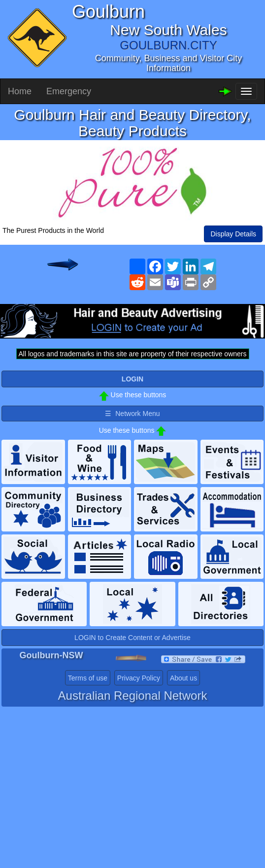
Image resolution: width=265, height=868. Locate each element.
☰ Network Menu (132, 414)
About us (183, 678)
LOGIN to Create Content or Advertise (132, 638)
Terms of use (88, 678)
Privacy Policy (139, 678)
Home (20, 91)
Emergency (69, 91)
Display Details (233, 234)
